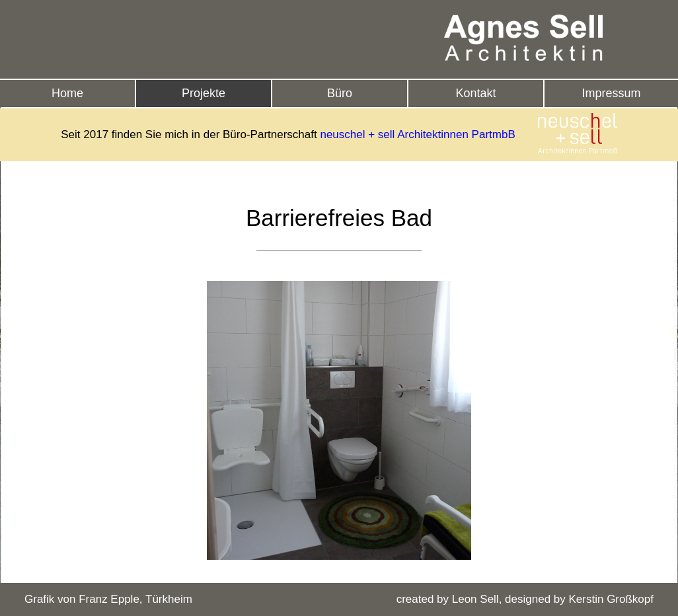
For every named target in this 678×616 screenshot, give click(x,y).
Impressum (611, 93)
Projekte (204, 93)
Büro (340, 93)
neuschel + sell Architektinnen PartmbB (417, 135)
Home (67, 93)
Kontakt (475, 93)
